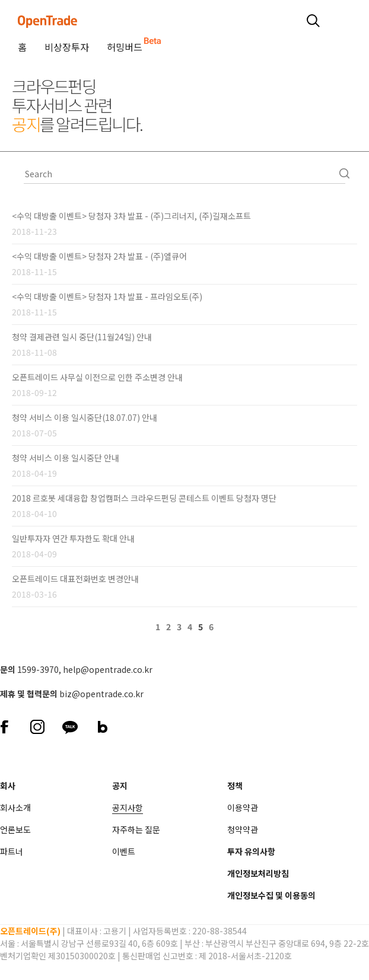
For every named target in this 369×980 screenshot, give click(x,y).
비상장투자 (67, 47)
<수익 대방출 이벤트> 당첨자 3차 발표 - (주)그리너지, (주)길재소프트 (131, 216)
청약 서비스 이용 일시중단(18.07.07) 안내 (85, 417)
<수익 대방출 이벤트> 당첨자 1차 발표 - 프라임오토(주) (107, 296)
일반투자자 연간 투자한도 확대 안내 (73, 538)
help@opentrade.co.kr (108, 669)
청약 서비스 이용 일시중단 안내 (66, 458)
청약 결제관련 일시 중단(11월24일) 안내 (82, 337)
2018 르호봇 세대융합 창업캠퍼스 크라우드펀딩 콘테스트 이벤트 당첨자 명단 (144, 498)
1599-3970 (38, 669)
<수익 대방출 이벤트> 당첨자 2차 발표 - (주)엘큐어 (99, 256)
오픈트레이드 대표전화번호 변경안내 (75, 579)
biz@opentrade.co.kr (101, 694)
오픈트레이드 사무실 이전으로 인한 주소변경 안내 (97, 377)
